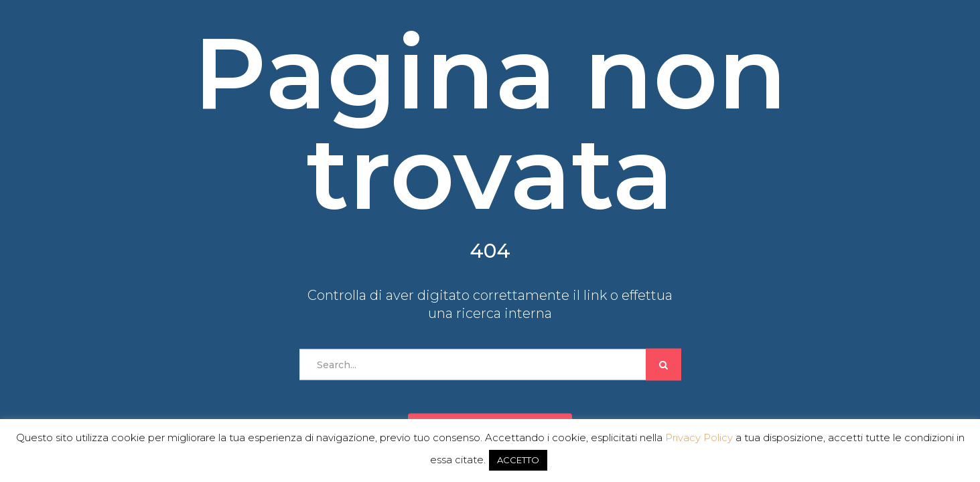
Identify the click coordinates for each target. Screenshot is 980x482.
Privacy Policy (699, 437)
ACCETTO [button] (518, 460)
